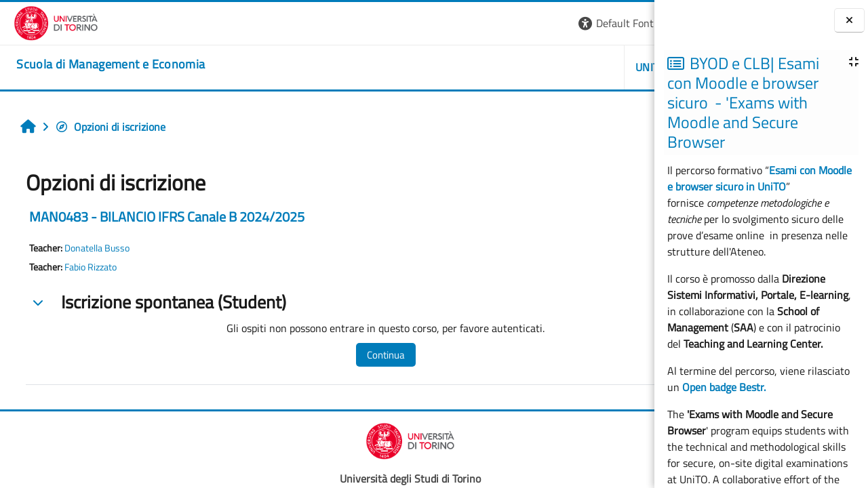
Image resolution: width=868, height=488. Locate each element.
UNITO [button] (498, 67)
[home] (97, 64)
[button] (469, 23)
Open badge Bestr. (724, 387)
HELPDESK (573, 67)
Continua (340, 355)
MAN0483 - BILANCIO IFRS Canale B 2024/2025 (160, 217)
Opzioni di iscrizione (103, 127)
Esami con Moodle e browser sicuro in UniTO (759, 178)
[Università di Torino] (42, 22)
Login (631, 23)
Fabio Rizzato (84, 267)
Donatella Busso (90, 248)
